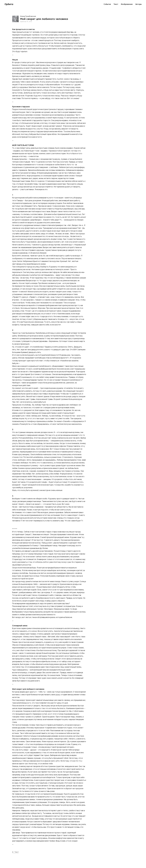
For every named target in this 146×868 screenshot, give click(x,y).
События (107, 4)
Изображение (127, 4)
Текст (116, 4)
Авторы (138, 4)
